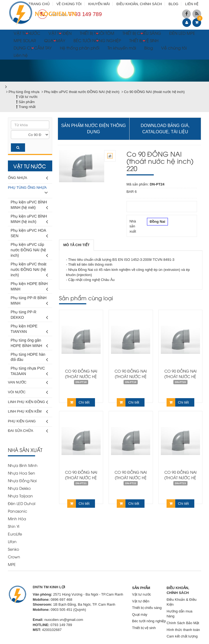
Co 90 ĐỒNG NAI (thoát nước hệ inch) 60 (131, 376)
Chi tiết (78, 402)
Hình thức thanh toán (183, 630)
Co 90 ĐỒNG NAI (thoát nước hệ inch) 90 (81, 477)
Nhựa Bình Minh (23, 465)
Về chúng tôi (174, 48)
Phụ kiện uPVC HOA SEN (29, 234)
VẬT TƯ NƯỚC (27, 34)
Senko (13, 549)
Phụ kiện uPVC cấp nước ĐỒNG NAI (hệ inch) (29, 251)
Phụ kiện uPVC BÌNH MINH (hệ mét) (29, 206)
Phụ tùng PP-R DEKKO (29, 316)
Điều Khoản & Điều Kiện (182, 602)
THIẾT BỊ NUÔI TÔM (97, 34)
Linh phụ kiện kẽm (28, 412)
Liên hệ (21, 55)
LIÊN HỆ (192, 4)
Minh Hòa (17, 518)
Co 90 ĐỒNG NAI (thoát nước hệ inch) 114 (131, 477)
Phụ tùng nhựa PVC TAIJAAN (29, 372)
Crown (14, 557)
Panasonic (18, 511)
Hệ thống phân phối (80, 48)
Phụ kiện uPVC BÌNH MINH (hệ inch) (29, 220)
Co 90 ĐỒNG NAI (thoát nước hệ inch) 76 (180, 376)
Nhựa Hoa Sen (21, 473)
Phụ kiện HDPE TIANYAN (29, 330)
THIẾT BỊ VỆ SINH (144, 41)
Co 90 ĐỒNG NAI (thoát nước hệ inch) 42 (81, 376)
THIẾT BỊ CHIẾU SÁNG (142, 34)
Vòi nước (28, 392)
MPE (12, 564)
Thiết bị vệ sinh (144, 628)
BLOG (173, 4)
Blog (149, 48)
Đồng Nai (157, 222)
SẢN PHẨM (141, 588)
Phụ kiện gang (28, 421)
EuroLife (15, 534)
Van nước (28, 383)
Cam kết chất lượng (182, 636)
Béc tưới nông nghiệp (149, 621)
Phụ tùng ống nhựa (28, 191)
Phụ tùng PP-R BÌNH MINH (29, 301)
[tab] (77, 245)
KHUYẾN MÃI (99, 4)
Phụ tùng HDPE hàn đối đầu (29, 358)
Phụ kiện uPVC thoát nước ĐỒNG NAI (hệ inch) (29, 270)
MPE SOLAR (25, 40)
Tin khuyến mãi (122, 48)
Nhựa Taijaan (20, 496)
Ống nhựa (28, 178)
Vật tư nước (142, 594)
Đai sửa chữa (28, 431)
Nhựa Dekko (19, 488)
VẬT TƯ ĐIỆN (60, 34)
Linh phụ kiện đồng (28, 402)
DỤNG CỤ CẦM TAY (33, 48)
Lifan (12, 541)
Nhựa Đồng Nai (22, 480)
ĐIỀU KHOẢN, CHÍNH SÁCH (139, 4)
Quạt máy (140, 614)
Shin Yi (14, 526)
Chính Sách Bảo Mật (183, 623)
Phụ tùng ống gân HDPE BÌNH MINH (29, 344)
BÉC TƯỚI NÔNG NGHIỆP (97, 41)
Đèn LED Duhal (22, 503)
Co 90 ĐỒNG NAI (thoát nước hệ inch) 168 (180, 477)
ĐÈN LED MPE (182, 33)
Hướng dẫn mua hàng (179, 614)
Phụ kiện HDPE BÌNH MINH (29, 287)
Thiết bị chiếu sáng (147, 608)
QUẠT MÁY (55, 41)
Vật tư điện (141, 601)
